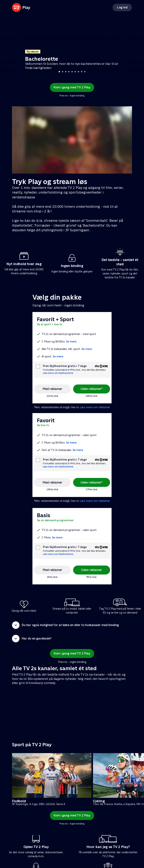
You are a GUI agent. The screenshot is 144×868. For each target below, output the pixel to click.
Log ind (122, 7)
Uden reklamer (92, 570)
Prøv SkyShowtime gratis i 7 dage (65, 366)
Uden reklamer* (92, 389)
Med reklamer (52, 389)
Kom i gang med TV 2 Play (72, 87)
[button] (72, 625)
